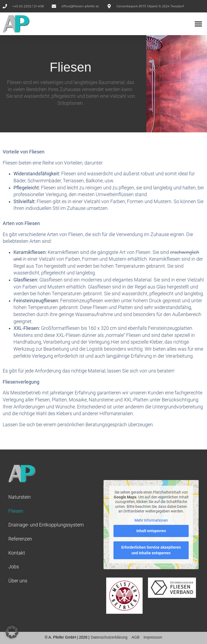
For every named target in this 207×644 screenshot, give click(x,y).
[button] (198, 24)
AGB (136, 637)
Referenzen (20, 539)
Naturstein (20, 497)
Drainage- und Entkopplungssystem (46, 525)
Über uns (18, 581)
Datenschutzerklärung (109, 637)
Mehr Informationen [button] (151, 520)
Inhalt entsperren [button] (151, 531)
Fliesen (16, 511)
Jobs (14, 567)
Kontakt (17, 553)
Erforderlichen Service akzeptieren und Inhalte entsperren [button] (151, 550)
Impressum (153, 637)
